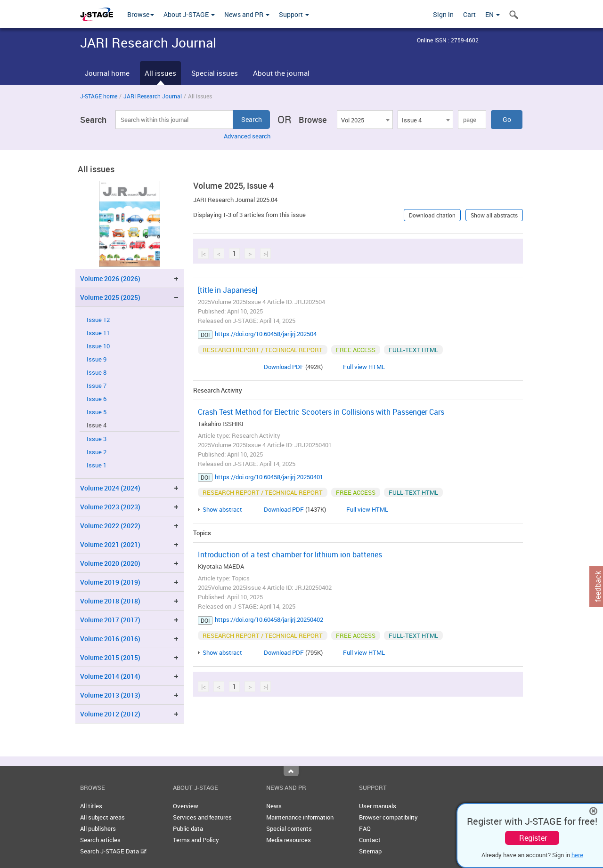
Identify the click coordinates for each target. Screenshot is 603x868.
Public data (188, 828)
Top (291, 771)
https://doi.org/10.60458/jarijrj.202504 (266, 334)
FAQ (365, 828)
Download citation (432, 215)
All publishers (98, 828)
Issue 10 (98, 346)
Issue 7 (97, 386)
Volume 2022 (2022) (110, 526)
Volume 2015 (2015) (110, 657)
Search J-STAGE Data (113, 851)
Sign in (443, 14)
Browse (141, 14)
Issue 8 (97, 373)
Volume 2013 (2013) (110, 695)
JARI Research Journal (153, 96)
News (274, 806)
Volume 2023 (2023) (110, 507)
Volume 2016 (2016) (110, 639)
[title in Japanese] (228, 290)
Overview (186, 806)
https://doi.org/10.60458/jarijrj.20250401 (269, 477)
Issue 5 (97, 412)
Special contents (289, 828)
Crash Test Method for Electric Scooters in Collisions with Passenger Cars (321, 412)
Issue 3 (97, 439)
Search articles (100, 840)
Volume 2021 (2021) (110, 544)
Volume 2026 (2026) (110, 278)
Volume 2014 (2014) (110, 676)
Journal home (107, 73)
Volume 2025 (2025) (110, 297)
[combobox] (365, 120)
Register (533, 838)
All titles (91, 806)
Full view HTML (364, 367)
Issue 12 (98, 320)
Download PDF (284, 367)
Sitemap (370, 851)
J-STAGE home (99, 96)
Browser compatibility (388, 817)
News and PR (247, 14)
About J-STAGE (189, 14)
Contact (370, 840)
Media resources (289, 840)
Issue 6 (97, 399)
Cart (469, 14)
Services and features (202, 817)
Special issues (215, 73)
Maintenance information (300, 817)
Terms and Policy (196, 840)
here (577, 855)
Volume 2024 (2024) (110, 488)
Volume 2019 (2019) (110, 582)
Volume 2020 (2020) (110, 563)
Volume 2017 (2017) (110, 620)
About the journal (281, 73)
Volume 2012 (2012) (110, 714)
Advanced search (247, 136)
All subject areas (102, 817)
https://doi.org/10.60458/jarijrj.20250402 (269, 619)
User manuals (378, 806)
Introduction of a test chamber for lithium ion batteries (290, 555)
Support (294, 14)
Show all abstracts (494, 215)
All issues (160, 73)
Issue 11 (98, 333)
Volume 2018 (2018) (110, 601)
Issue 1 (97, 465)
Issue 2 (97, 452)
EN (493, 14)
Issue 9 (97, 359)
